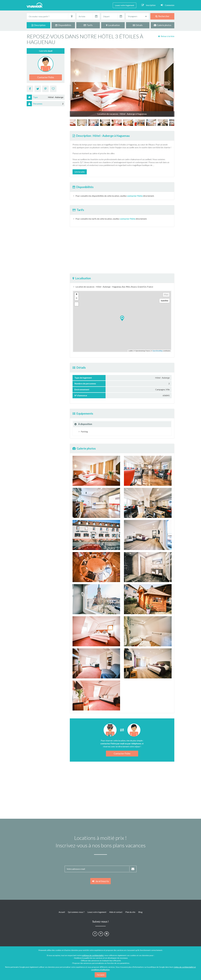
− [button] (76, 298)
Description (38, 25)
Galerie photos (163, 25)
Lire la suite (80, 172)
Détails (138, 25)
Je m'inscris (101, 881)
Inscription (148, 5)
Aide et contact (116, 912)
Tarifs (88, 25)
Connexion (168, 5)
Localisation (113, 25)
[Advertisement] (189, 76)
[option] (128, 123)
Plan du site (130, 912)
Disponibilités (63, 25)
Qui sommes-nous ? (76, 912)
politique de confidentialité (93, 955)
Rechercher (162, 16)
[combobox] (137, 16)
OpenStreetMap (158, 351)
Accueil (62, 912)
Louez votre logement (125, 5)
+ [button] (76, 294)
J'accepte (101, 975)
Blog (140, 912)
